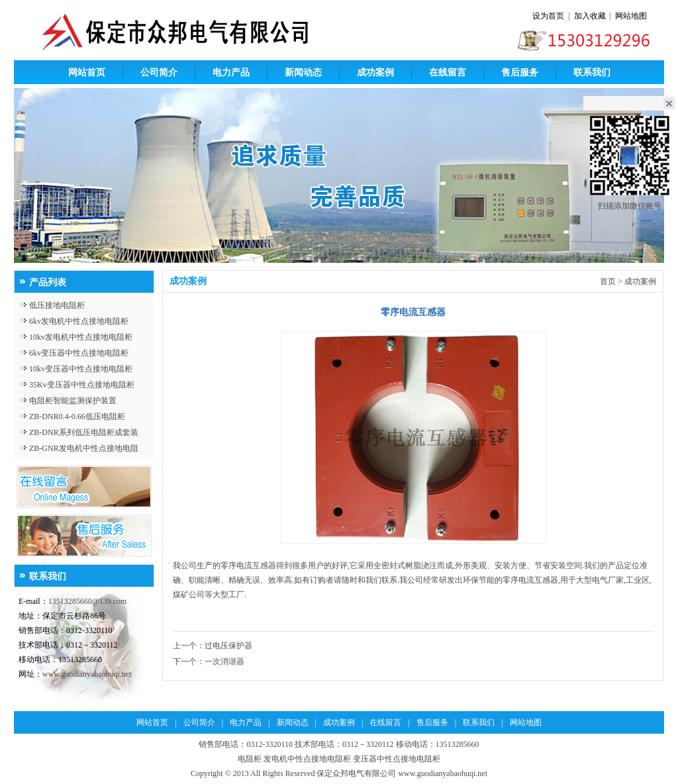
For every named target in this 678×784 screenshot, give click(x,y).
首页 (608, 281)
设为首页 (548, 16)
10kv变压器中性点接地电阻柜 (81, 369)
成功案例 (375, 73)
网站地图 (631, 16)
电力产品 (231, 73)
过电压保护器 (228, 646)
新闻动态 (303, 73)
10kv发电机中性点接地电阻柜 (81, 337)
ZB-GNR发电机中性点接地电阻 (84, 448)
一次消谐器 (224, 661)
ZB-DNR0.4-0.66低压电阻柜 (77, 416)
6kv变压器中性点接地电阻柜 (79, 353)
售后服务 (520, 73)
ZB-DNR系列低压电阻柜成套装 (84, 432)
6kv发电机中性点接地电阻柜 (79, 321)
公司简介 (159, 73)
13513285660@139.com (88, 601)
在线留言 (448, 73)
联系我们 (592, 73)
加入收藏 (590, 16)
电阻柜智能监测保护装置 (73, 401)
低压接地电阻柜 (57, 305)
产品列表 (48, 282)
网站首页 (87, 73)
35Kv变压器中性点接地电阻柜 (82, 385)
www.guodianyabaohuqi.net (87, 674)
